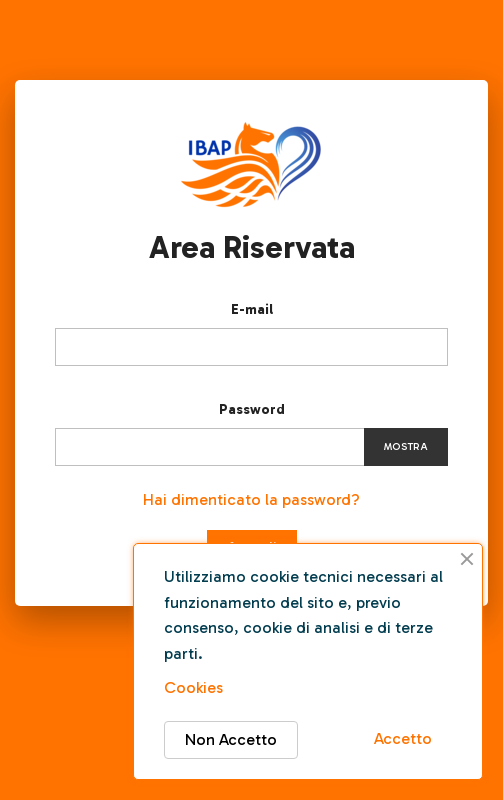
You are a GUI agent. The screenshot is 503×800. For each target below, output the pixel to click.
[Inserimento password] (251, 447)
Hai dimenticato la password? (251, 499)
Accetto (403, 738)
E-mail (252, 309)
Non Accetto (231, 739)
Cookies (193, 687)
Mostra (406, 447)
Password (252, 409)
